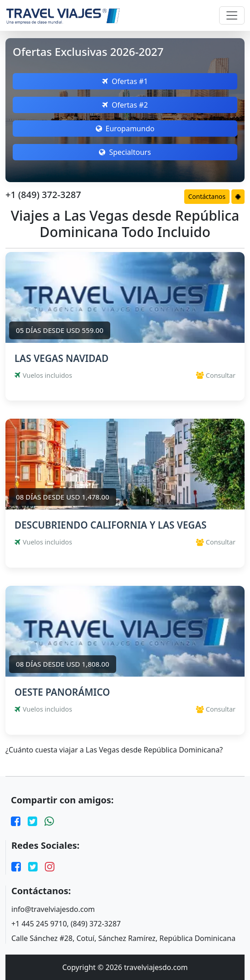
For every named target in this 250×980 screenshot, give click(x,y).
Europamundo (125, 129)
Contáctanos (207, 196)
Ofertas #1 (125, 81)
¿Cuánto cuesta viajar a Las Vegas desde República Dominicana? (114, 750)
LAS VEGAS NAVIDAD (61, 358)
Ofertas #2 (125, 105)
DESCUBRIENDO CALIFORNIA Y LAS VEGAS (110, 525)
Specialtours (125, 152)
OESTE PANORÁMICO (62, 692)
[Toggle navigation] (232, 15)
